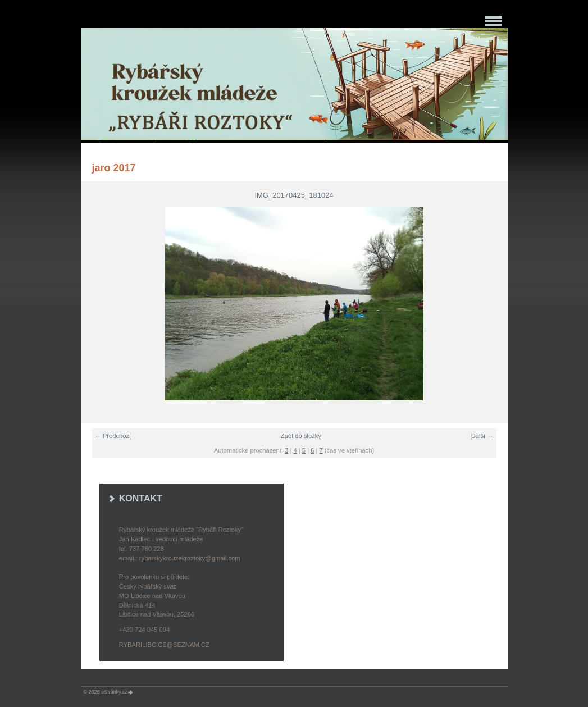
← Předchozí (113, 436)
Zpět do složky (301, 436)
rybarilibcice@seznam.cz (164, 645)
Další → (482, 436)
